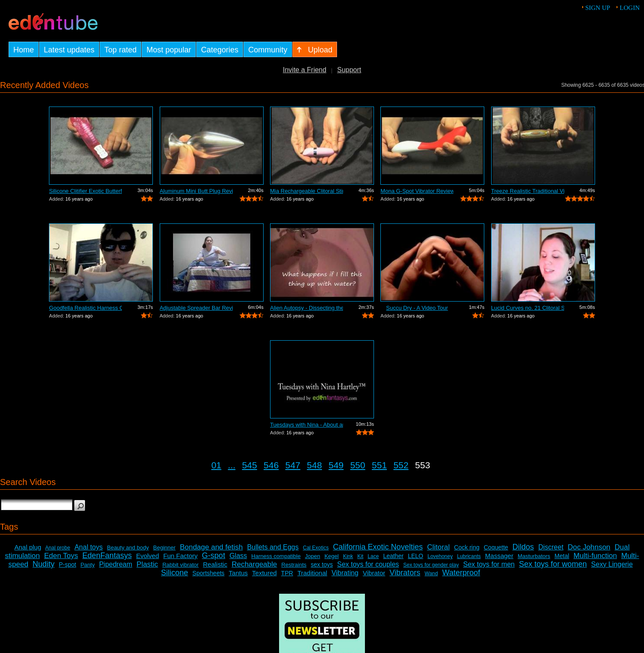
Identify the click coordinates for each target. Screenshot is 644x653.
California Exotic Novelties (378, 547)
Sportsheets (208, 573)
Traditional (312, 573)
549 (336, 465)
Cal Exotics (316, 548)
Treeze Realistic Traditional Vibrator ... (528, 191)
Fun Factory (180, 556)
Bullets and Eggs (273, 547)
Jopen (312, 556)
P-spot (67, 565)
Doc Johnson (589, 547)
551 (379, 465)
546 (271, 465)
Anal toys (88, 547)
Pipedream (116, 564)
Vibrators (405, 573)
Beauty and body (128, 548)
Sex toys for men (489, 564)
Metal (562, 556)
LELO (416, 556)
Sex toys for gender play (431, 565)
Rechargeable (254, 564)
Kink (348, 556)
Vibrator (374, 573)
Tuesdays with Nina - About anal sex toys (307, 425)
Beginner (164, 548)
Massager (499, 556)
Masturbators (534, 556)
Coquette (496, 547)
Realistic (215, 564)
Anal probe (58, 548)
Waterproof (461, 573)
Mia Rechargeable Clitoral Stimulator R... (307, 191)
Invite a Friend (305, 70)
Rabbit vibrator (181, 565)
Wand (431, 574)
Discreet (551, 547)
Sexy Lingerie (612, 564)
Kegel (332, 556)
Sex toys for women (553, 564)
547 (293, 465)
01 (216, 465)
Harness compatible (276, 556)
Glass (238, 556)
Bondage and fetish (211, 547)
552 (401, 465)
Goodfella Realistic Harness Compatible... (85, 308)
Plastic (147, 564)
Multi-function (595, 556)
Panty (87, 565)
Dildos (523, 547)
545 (250, 465)
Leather (393, 556)
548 (314, 465)
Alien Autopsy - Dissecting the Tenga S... (307, 308)
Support (349, 70)
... (232, 465)
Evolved (147, 556)
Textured (264, 573)
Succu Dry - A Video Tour (417, 308)
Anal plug (28, 547)
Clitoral (439, 547)
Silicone (175, 573)
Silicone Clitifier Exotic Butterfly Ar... (85, 191)
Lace (373, 556)
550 (358, 465)
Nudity (44, 564)
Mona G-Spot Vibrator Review (417, 191)
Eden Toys (61, 556)
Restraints (294, 565)
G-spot (213, 555)
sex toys (322, 565)
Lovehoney (440, 556)
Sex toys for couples (368, 564)
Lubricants (469, 556)
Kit (360, 556)
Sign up (598, 8)
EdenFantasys (107, 555)
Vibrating (345, 573)
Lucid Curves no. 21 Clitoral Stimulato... (528, 308)
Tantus (238, 573)
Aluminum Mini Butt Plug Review (196, 191)
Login (630, 8)
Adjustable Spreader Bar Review (196, 308)
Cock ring (467, 547)
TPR (287, 573)
